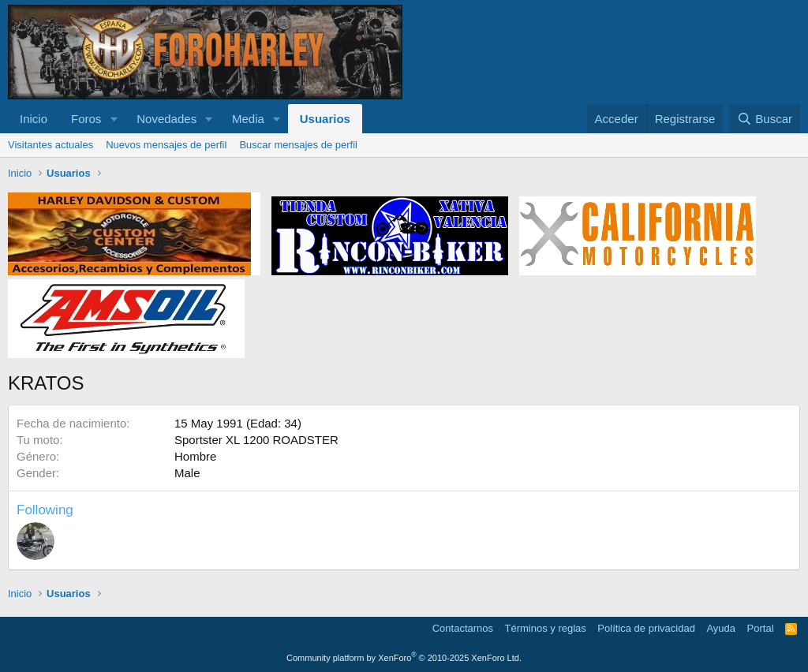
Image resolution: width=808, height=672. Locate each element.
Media (248, 119)
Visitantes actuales (50, 145)
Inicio (34, 119)
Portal (761, 628)
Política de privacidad (646, 628)
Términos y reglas (546, 628)
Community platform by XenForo (404, 658)
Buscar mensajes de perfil (298, 145)
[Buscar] (765, 119)
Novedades (166, 119)
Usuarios (325, 119)
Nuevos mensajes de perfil (166, 145)
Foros (86, 119)
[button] (114, 119)
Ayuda (721, 628)
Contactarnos (463, 628)
